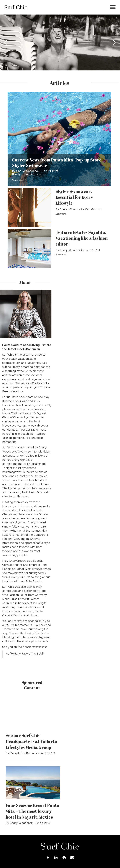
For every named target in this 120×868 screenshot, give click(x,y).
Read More (17, 180)
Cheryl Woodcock (28, 171)
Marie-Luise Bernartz (24, 753)
